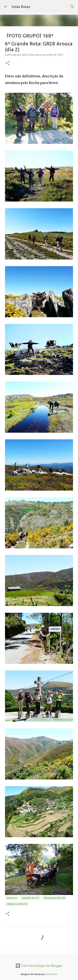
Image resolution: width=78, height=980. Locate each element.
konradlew (52, 974)
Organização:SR (54, 898)
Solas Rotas (21, 7)
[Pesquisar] (72, 7)
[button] (7, 63)
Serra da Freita (17, 904)
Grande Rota (30, 898)
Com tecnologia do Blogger (39, 966)
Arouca (12, 898)
